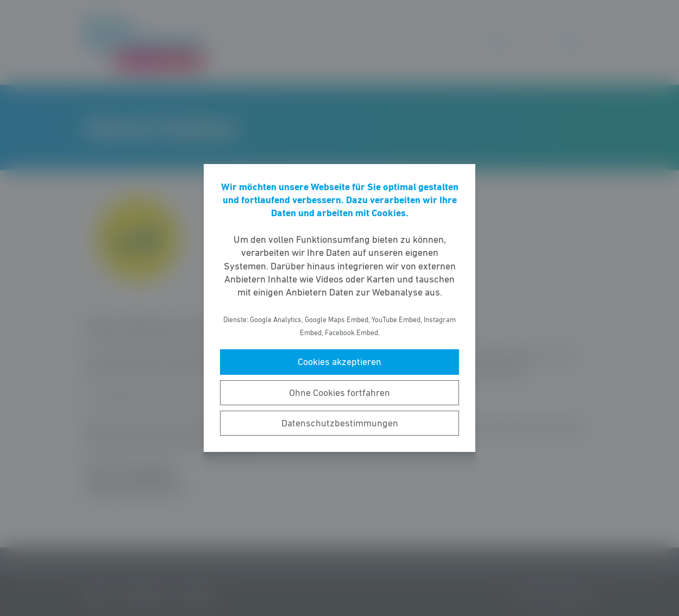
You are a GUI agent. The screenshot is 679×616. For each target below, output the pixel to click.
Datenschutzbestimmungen (340, 423)
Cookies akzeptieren (339, 362)
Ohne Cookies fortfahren (339, 393)
